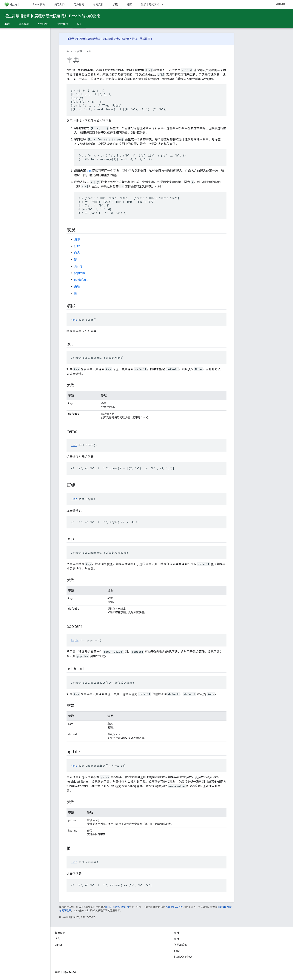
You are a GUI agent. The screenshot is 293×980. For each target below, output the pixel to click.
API (89, 51)
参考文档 (98, 4)
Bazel (70, 51)
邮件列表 (114, 39)
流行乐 (78, 266)
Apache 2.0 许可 (175, 907)
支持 (177, 939)
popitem (79, 273)
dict (89, 171)
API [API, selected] (79, 24)
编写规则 (24, 24)
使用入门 (59, 4)
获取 (77, 246)
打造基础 (72, 39)
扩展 (80, 51)
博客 (57, 939)
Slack (177, 951)
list (74, 445)
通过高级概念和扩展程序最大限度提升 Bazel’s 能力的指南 (52, 16)
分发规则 (43, 24)
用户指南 (79, 4)
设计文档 (63, 24)
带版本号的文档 (150, 4)
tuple (75, 640)
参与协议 (132, 39)
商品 (77, 253)
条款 (57, 972)
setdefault (81, 280)
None (74, 320)
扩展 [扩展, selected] (115, 4)
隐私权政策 (70, 972)
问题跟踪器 (181, 945)
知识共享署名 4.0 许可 (117, 907)
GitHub (281, 4)
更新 (77, 286)
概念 (7, 24)
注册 (148, 39)
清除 (77, 239)
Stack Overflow (183, 957)
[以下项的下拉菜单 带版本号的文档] (164, 4)
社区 (129, 4)
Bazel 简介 (39, 4)
